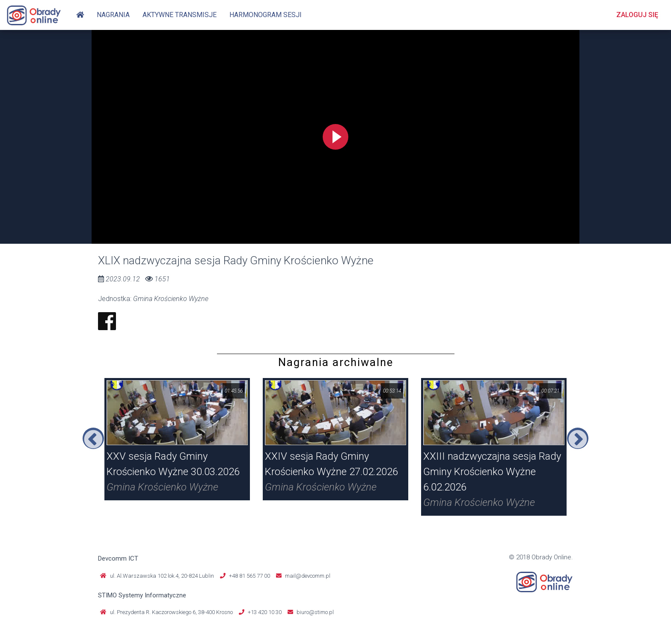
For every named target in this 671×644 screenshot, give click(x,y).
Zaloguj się (637, 15)
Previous (93, 438)
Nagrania (113, 15)
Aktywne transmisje (180, 15)
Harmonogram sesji (266, 15)
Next (578, 438)
